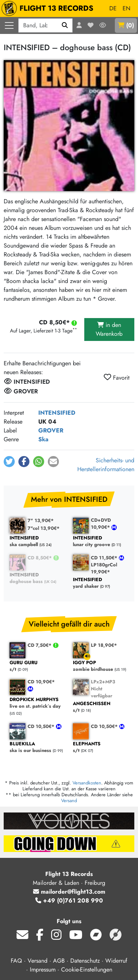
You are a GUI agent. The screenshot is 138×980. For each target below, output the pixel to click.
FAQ (16, 961)
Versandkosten (87, 783)
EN (126, 8)
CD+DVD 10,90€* (101, 524)
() (126, 25)
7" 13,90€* (41, 520)
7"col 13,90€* (44, 528)
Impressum (43, 969)
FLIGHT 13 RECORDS (49, 8)
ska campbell (38, 541)
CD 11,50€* (105, 558)
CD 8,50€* (40, 558)
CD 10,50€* (42, 726)
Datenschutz (85, 961)
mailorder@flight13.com (69, 892)
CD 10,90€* (41, 682)
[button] (9, 462)
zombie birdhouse (101, 666)
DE (113, 8)
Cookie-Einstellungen (87, 969)
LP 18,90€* (104, 645)
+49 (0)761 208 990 (69, 900)
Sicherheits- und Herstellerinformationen (106, 465)
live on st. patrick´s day (38, 703)
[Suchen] (65, 25)
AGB (59, 961)
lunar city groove (101, 541)
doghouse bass (38, 578)
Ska (43, 439)
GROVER (51, 430)
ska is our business (38, 747)
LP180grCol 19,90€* (104, 568)
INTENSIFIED (57, 413)
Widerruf (116, 961)
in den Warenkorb (109, 329)
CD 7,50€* (40, 645)
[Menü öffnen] (9, 25)
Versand (69, 800)
